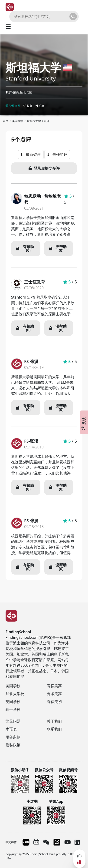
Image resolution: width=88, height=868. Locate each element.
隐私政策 (13, 745)
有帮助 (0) (25, 249)
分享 (40, 106)
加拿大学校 (15, 694)
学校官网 (13, 106)
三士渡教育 (35, 282)
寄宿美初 (54, 702)
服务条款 (13, 737)
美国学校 (13, 686)
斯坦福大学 (33, 67)
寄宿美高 (54, 686)
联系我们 (54, 729)
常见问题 (13, 721)
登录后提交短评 (44, 168)
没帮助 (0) (58, 249)
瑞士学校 (13, 710)
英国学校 (13, 702)
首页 (6, 121)
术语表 (11, 729)
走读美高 (54, 694)
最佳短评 (57, 155)
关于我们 (54, 721)
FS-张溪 (31, 361)
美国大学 (18, 121)
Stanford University (31, 78)
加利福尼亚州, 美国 (19, 92)
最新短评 (31, 155)
